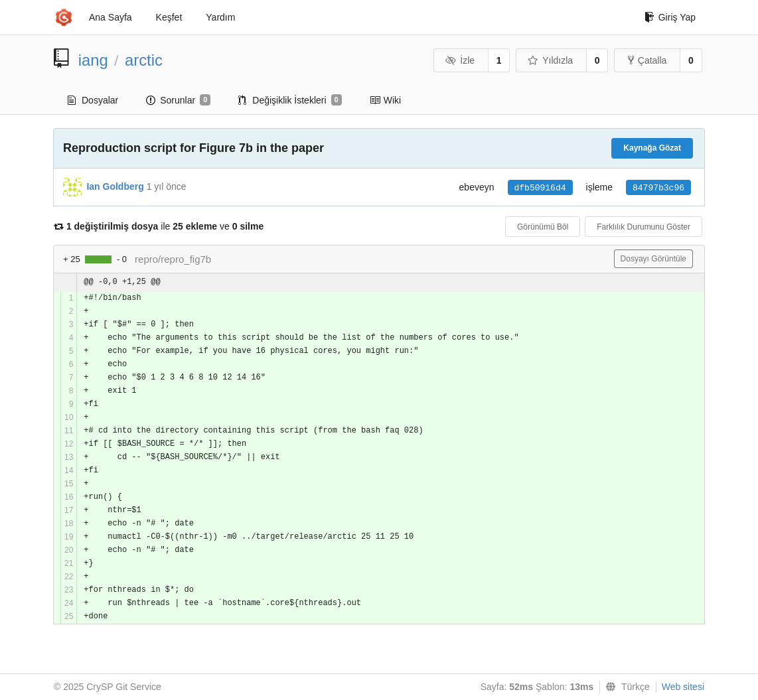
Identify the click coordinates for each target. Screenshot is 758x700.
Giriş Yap (670, 17)
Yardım (220, 17)
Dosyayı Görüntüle (653, 259)
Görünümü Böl (543, 227)
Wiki (385, 100)
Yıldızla (550, 60)
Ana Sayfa (111, 17)
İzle (460, 60)
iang (93, 60)
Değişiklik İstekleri (290, 100)
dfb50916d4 (540, 188)
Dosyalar (93, 100)
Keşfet (169, 17)
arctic (144, 60)
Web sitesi (683, 687)
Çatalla (647, 60)
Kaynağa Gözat (652, 148)
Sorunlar (178, 100)
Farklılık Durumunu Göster (644, 227)
